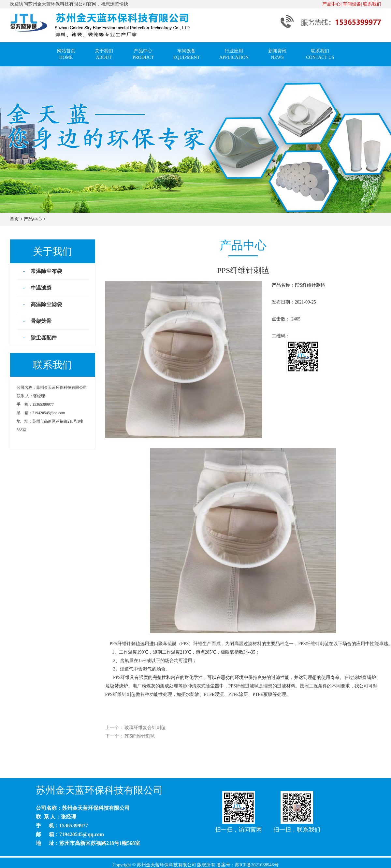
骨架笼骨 (40, 321)
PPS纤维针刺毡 (140, 736)
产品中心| (332, 4)
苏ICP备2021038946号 (257, 865)
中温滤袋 (40, 288)
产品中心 (33, 219)
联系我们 (372, 4)
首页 (14, 219)
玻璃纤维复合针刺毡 (145, 728)
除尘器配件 (43, 338)
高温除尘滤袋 (46, 304)
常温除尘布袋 (46, 271)
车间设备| (352, 4)
